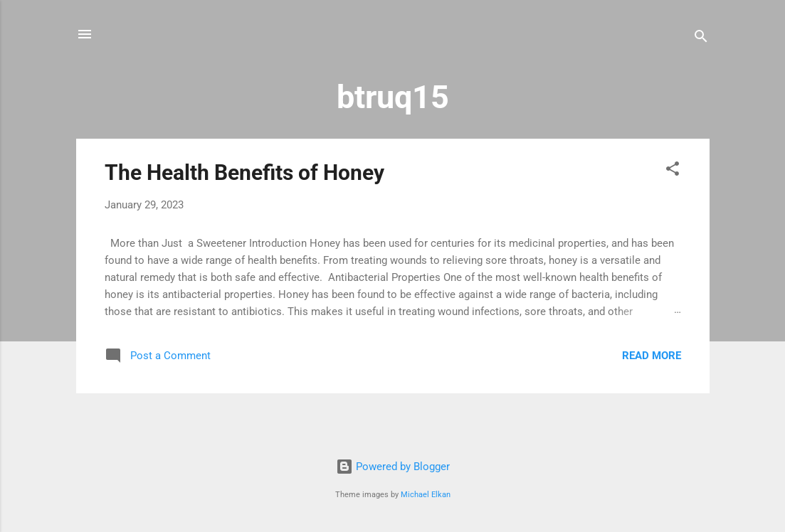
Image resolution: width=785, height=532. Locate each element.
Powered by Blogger (393, 467)
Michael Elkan (426, 495)
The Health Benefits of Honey (244, 172)
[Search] (701, 39)
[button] (673, 171)
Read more (652, 356)
